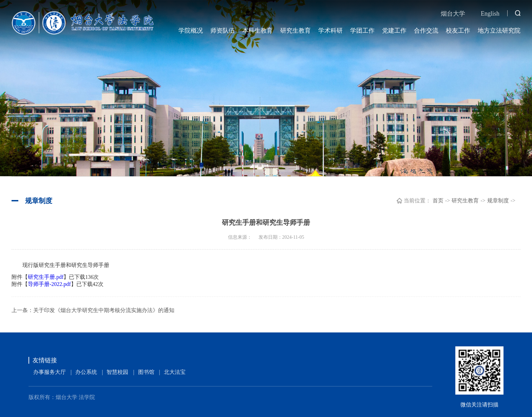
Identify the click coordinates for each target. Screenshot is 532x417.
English (490, 14)
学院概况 (191, 31)
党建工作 (394, 31)
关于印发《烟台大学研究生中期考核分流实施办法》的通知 (104, 310)
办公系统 (86, 372)
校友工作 (458, 31)
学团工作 (362, 31)
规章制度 (498, 201)
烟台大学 (453, 14)
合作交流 (426, 31)
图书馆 (146, 372)
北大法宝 (175, 372)
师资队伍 (223, 31)
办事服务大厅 (50, 372)
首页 (438, 201)
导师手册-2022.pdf (49, 284)
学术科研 (330, 31)
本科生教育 (258, 31)
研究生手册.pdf (46, 277)
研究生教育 (296, 31)
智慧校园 (117, 372)
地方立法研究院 (499, 31)
